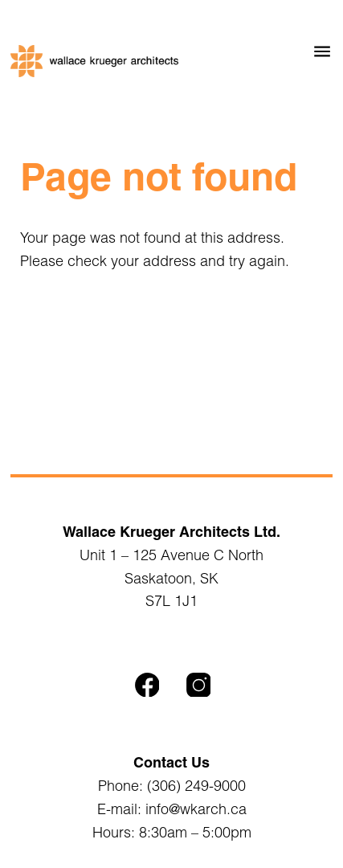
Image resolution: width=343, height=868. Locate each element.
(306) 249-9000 (196, 786)
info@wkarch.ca (196, 809)
